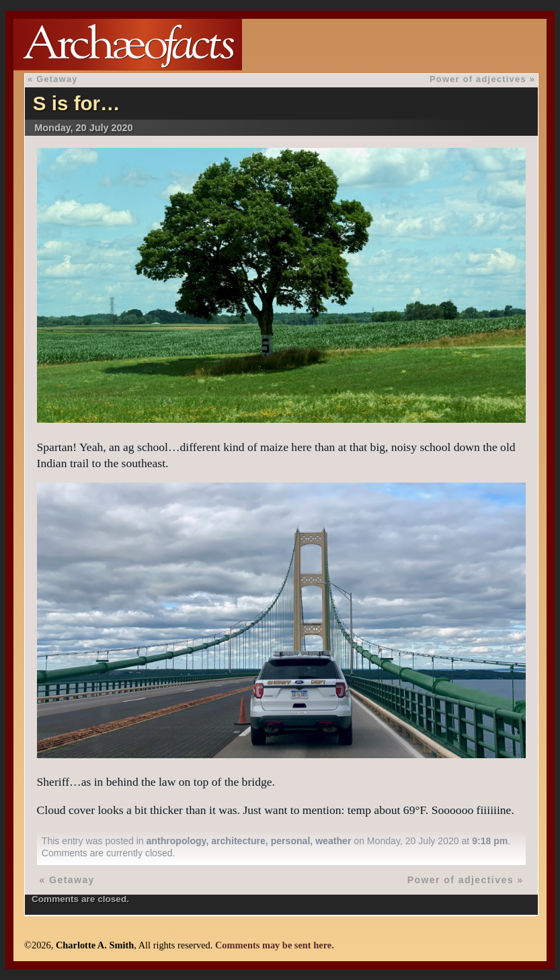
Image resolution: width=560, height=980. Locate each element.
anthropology (176, 841)
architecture (238, 841)
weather (333, 841)
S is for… (77, 103)
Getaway (57, 79)
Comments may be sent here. (275, 945)
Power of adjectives (478, 79)
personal (291, 841)
